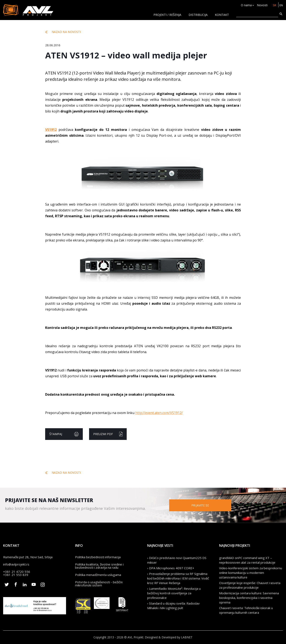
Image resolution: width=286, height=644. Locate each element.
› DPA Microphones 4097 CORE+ (171, 568)
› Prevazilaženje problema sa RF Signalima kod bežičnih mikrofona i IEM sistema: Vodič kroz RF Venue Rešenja (178, 578)
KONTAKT (222, 15)
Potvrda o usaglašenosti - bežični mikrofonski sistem (99, 584)
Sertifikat (122, 604)
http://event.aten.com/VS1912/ (159, 413)
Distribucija (198, 15)
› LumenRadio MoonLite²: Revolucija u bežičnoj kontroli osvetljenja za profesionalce (174, 593)
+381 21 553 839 (16, 575)
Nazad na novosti (63, 32)
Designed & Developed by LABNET (169, 637)
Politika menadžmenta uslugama (98, 575)
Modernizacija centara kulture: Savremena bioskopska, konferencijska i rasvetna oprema (249, 598)
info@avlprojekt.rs (16, 564)
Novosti (261, 5)
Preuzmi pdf (108, 434)
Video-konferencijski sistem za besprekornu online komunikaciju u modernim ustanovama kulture (251, 573)
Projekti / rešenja (167, 15)
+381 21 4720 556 (17, 572)
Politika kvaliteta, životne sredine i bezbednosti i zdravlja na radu (99, 566)
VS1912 (51, 130)
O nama (245, 5)
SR (274, 5)
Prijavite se (210, 505)
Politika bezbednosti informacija (98, 557)
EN (281, 5)
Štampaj (64, 434)
